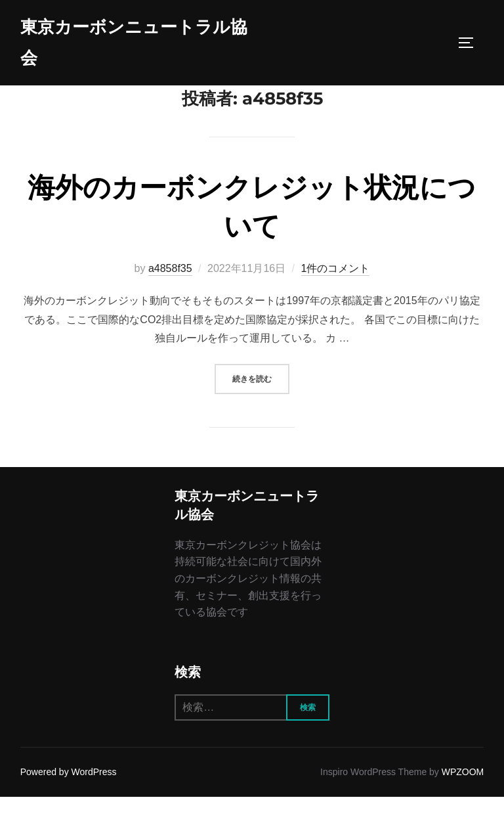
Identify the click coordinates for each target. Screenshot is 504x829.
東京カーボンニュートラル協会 (134, 42)
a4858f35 (170, 301)
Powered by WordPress (69, 805)
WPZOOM (463, 805)
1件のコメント (336, 301)
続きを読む (261, 410)
